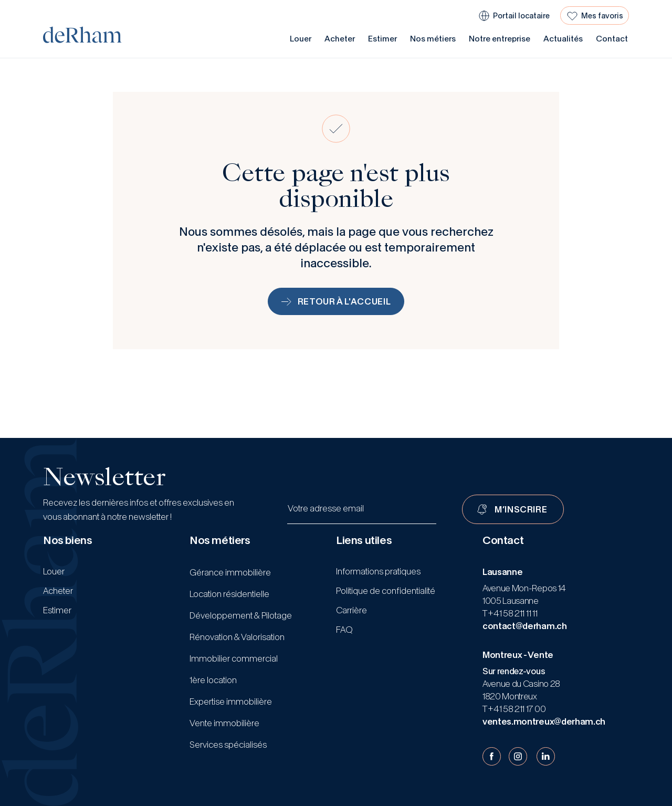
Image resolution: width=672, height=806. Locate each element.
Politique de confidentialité (386, 591)
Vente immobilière (224, 723)
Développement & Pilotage (241, 615)
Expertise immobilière (231, 702)
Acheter (340, 39)
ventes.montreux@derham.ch (544, 721)
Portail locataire (521, 16)
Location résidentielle (229, 594)
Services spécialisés (228, 745)
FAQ (344, 630)
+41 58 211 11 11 (512, 613)
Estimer (382, 39)
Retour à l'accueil (336, 301)
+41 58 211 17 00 (516, 709)
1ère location (213, 680)
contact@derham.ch (525, 626)
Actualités (563, 39)
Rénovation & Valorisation (237, 637)
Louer (301, 39)
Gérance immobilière (230, 572)
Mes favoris (602, 16)
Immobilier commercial (234, 658)
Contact (612, 39)
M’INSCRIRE (521, 509)
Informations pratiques (378, 571)
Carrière (351, 610)
